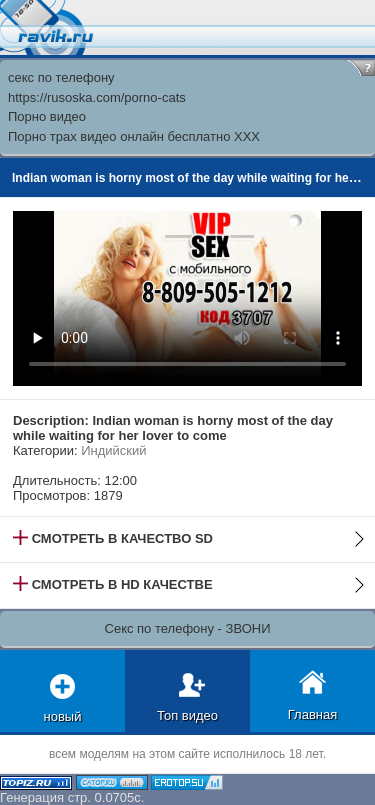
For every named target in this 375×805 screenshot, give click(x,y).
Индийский (113, 450)
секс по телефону (61, 77)
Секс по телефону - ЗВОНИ (188, 628)
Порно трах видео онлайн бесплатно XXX (134, 136)
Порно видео (47, 116)
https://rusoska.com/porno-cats (97, 97)
